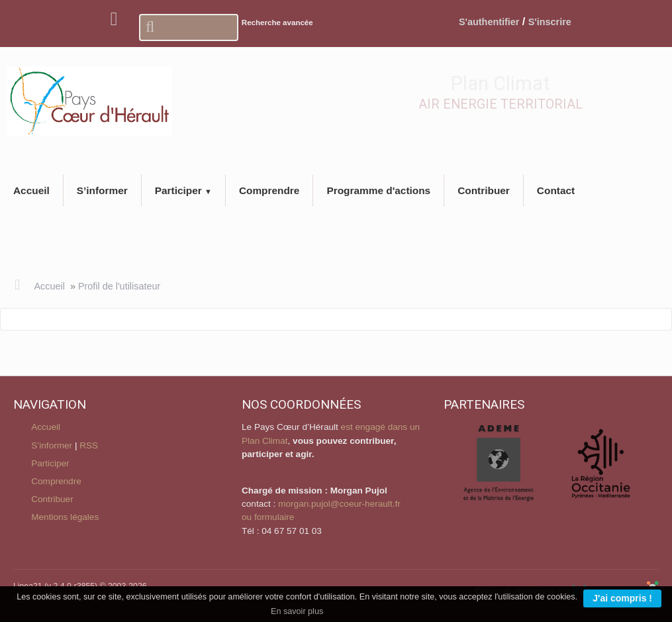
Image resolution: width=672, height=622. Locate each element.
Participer (50, 463)
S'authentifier (489, 22)
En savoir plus (297, 611)
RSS (89, 445)
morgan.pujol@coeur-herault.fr (339, 504)
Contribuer (52, 499)
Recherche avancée (277, 23)
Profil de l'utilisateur (119, 286)
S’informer (52, 445)
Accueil (49, 286)
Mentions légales (65, 517)
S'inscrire (550, 22)
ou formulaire (268, 517)
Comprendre (56, 481)
